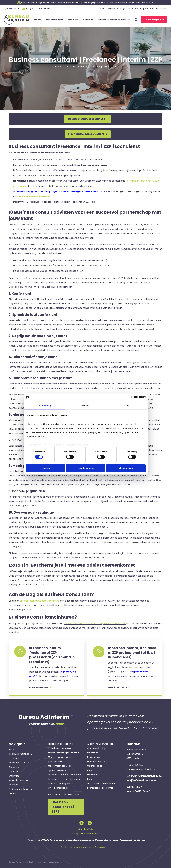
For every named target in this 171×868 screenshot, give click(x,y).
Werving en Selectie (19, 763)
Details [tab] (86, 405)
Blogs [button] (123, 9)
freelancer (147, 181)
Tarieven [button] (73, 20)
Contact (13, 794)
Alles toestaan (126, 468)
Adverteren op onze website (63, 794)
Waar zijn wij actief (19, 780)
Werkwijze (14, 776)
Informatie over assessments (64, 779)
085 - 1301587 (136, 765)
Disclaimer (93, 753)
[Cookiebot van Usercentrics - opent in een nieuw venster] (133, 398)
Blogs (90, 779)
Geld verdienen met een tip (102, 783)
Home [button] (38, 20)
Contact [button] (88, 20)
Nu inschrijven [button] (154, 20)
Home (12, 749)
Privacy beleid (95, 757)
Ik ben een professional (61, 744)
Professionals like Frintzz (100, 788)
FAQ (89, 770)
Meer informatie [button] (40, 688)
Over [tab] (127, 405)
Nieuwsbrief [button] (162, 9)
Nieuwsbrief (93, 775)
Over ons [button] (101, 9)
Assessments (16, 767)
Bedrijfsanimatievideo (20, 789)
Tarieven (13, 785)
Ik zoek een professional (61, 748)
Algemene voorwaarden (100, 744)
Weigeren (45, 468)
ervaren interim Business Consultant (39, 601)
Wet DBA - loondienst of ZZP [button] (114, 20)
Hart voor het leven (98, 761)
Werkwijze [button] (113, 9)
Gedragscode (95, 766)
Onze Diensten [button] (54, 20)
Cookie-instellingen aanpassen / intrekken (84, 847)
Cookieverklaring (96, 748)
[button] (86, 3)
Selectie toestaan (85, 468)
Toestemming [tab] (44, 405)
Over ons (14, 772)
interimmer (133, 181)
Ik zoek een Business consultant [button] (88, 119)
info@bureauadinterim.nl (142, 769)
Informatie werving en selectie (64, 775)
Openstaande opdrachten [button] (141, 9)
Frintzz (59, 724)
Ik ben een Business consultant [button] (88, 134)
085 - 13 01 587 (86, 829)
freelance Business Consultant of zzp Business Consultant (95, 623)
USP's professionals (58, 788)
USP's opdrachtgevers (60, 783)
